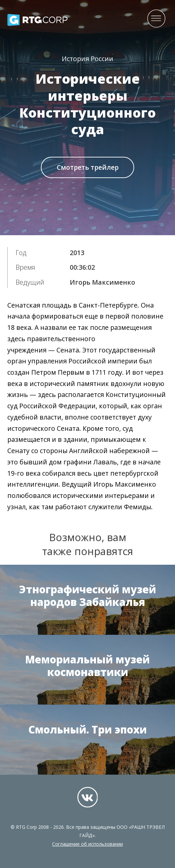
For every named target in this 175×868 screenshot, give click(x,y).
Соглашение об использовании (87, 844)
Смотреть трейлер (88, 167)
